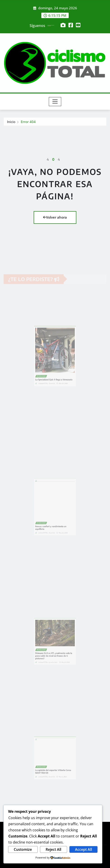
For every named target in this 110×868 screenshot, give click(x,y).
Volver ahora (55, 217)
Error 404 (28, 123)
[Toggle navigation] (55, 102)
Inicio (11, 123)
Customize (23, 849)
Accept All (83, 849)
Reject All (53, 849)
